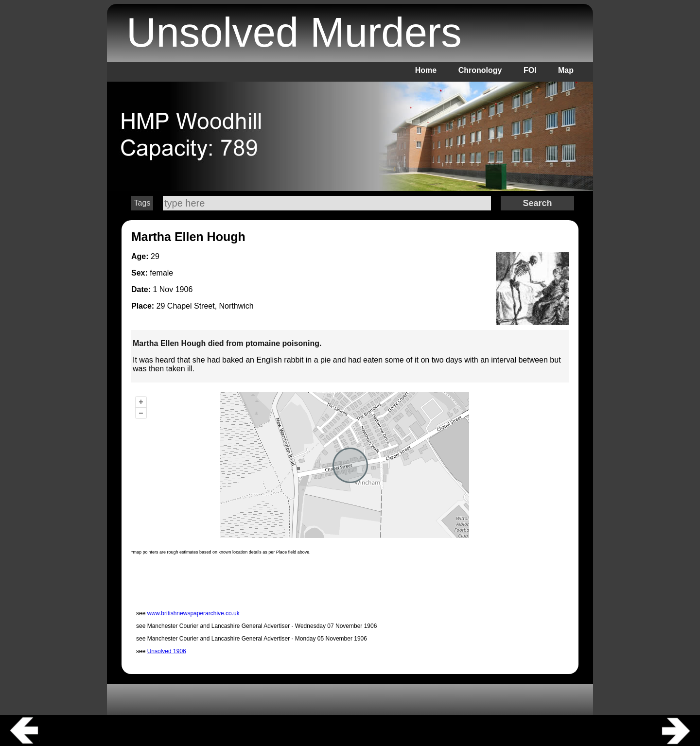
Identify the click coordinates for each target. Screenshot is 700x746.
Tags (142, 203)
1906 (184, 289)
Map (566, 70)
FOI (530, 70)
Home (426, 70)
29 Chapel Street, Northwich (205, 306)
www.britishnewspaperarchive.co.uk (193, 613)
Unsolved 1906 (167, 651)
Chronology (480, 70)
